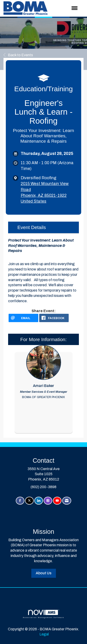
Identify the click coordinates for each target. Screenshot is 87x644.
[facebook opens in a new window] (54, 318)
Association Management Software (43, 614)
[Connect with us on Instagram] (48, 501)
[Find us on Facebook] (20, 501)
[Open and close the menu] (65, 8)
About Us (44, 573)
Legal (44, 634)
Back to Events (18, 55)
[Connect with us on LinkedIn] (39, 501)
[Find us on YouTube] (57, 501)
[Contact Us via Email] (67, 501)
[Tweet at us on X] (29, 501)
